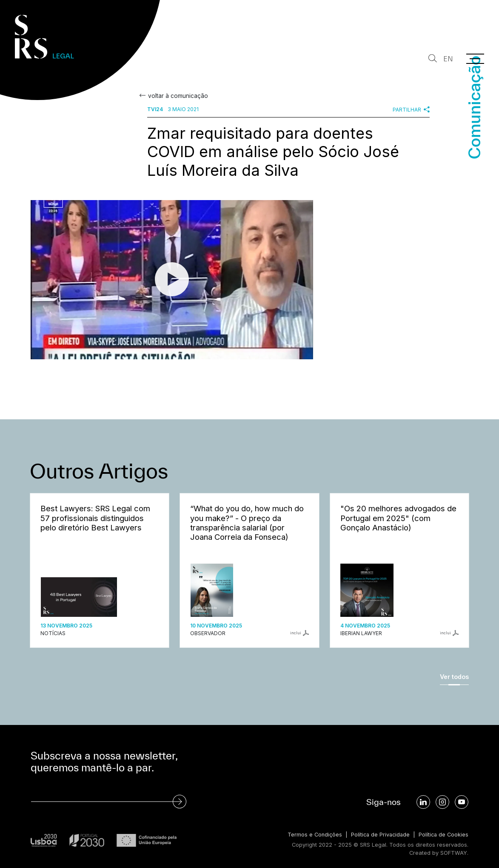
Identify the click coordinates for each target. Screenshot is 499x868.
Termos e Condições (312, 835)
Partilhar (411, 109)
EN (448, 59)
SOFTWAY (454, 853)
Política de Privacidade (378, 835)
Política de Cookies (443, 835)
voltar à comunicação (177, 96)
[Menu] (475, 59)
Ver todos (454, 677)
